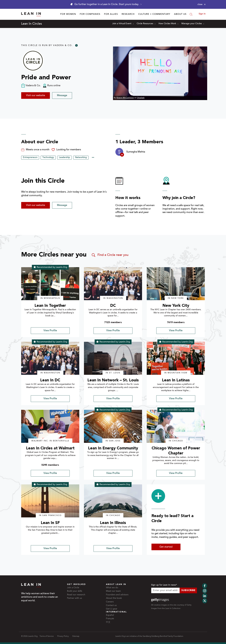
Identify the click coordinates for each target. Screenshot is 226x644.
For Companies (90, 14)
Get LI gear (112, 609)
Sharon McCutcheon (125, 98)
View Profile (50, 331)
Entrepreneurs (30, 158)
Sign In (202, 14)
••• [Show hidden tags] (93, 158)
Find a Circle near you (110, 255)
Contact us (111, 606)
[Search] (191, 14)
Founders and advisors (117, 595)
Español (110, 615)
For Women (68, 14)
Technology (48, 158)
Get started (166, 547)
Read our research (76, 595)
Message (62, 96)
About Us (180, 14)
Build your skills (75, 591)
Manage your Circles (193, 24)
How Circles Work (168, 24)
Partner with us (74, 598)
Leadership (65, 158)
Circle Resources (146, 24)
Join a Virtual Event (123, 24)
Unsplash (141, 98)
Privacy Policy (63, 636)
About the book (114, 598)
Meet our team (113, 591)
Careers (110, 602)
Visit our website (36, 96)
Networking (81, 158)
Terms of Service (47, 636)
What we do (112, 588)
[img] (50, 284)
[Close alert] (202, 4)
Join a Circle (73, 588)
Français (110, 619)
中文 (108, 622)
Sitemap (76, 636)
